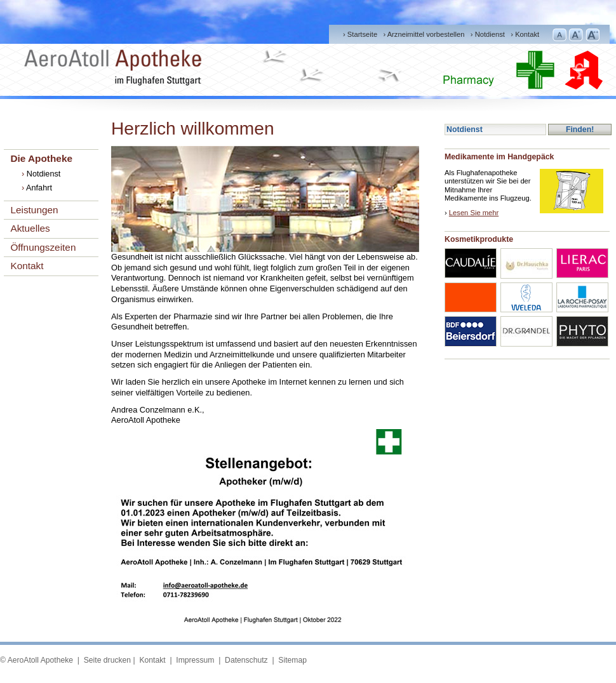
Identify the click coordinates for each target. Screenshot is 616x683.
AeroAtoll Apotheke (40, 660)
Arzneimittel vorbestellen (426, 34)
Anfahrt (39, 188)
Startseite (362, 34)
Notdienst (490, 34)
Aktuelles (30, 228)
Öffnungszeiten (43, 247)
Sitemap (292, 660)
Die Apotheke (41, 158)
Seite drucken (107, 660)
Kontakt (527, 34)
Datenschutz (245, 660)
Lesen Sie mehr (474, 213)
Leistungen (34, 210)
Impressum (194, 660)
